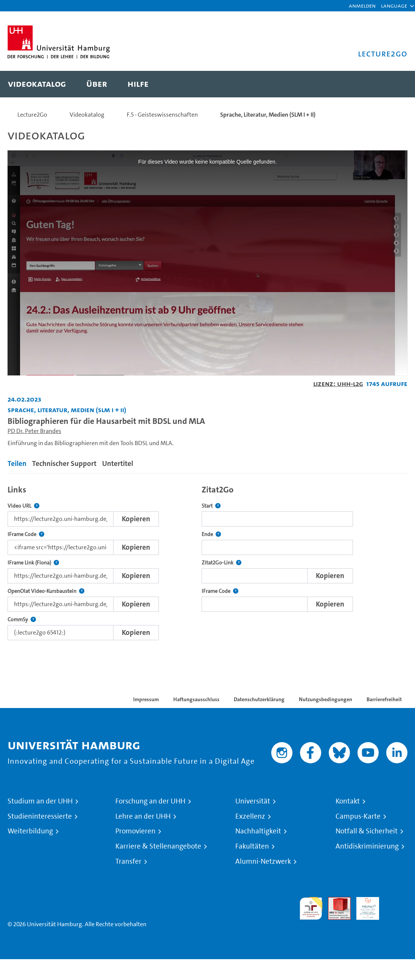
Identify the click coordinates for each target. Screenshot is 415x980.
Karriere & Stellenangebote (158, 846)
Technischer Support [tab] (64, 463)
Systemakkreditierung (396, 901)
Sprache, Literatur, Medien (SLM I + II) (268, 115)
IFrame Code (26, 534)
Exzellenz (250, 816)
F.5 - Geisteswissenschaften (162, 115)
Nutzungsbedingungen (326, 699)
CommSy (22, 620)
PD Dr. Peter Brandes (34, 431)
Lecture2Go (32, 115)
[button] (394, 6)
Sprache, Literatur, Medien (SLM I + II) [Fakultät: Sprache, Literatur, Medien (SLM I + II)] (67, 410)
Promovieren (135, 831)
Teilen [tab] (17, 463)
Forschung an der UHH (150, 801)
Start (211, 506)
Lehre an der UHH (143, 816)
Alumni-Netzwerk (263, 861)
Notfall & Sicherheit (367, 831)
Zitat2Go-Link (221, 563)
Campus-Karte (358, 816)
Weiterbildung (30, 831)
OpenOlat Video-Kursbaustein (46, 591)
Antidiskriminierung (367, 846)
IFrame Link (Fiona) (33, 563)
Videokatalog (87, 115)
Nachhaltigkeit (258, 831)
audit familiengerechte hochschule (311, 909)
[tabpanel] (207, 560)
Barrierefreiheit (384, 699)
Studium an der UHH (40, 801)
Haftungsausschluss (196, 699)
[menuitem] (37, 84)
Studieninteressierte (40, 816)
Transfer (128, 861)
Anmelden (362, 5)
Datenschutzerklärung (259, 699)
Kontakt (348, 801)
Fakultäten (252, 846)
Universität (253, 801)
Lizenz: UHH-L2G (338, 384)
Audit (335, 901)
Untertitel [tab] (118, 463)
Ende (211, 534)
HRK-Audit (364, 906)
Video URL (23, 506)
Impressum (146, 699)
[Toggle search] (394, 84)
